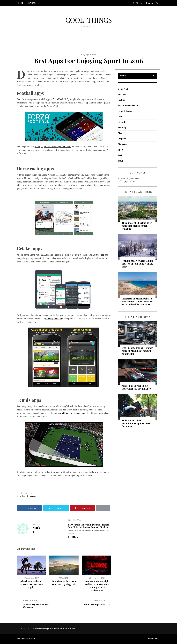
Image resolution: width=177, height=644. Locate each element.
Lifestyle (122, 122)
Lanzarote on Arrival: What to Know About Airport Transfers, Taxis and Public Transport (138, 302)
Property (122, 139)
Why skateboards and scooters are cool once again (31, 584)
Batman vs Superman (88, 602)
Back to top (154, 639)
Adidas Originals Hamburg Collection (40, 604)
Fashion (122, 100)
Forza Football (59, 99)
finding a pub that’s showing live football (53, 147)
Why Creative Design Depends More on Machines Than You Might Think (137, 351)
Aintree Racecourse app (97, 185)
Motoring (122, 128)
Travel (121, 161)
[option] (31, 572)
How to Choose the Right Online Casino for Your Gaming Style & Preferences (97, 586)
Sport (88, 55)
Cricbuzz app (98, 255)
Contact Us (31, 3)
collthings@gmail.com (127, 181)
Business (122, 94)
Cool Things (21, 628)
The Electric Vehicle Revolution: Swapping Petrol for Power (136, 424)
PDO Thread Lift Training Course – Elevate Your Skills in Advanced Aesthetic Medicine (89, 526)
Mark (36, 528)
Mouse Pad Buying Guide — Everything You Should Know (136, 387)
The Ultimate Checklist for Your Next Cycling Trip (64, 583)
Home (21, 3)
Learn (121, 117)
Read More (73, 537)
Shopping (122, 144)
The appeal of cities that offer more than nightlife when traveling (137, 226)
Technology (32, 496)
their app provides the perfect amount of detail (71, 413)
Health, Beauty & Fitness (129, 106)
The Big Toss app (54, 319)
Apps (19, 496)
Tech (94, 55)
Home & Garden (125, 111)
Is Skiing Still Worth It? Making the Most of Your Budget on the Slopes (138, 264)
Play (83, 55)
